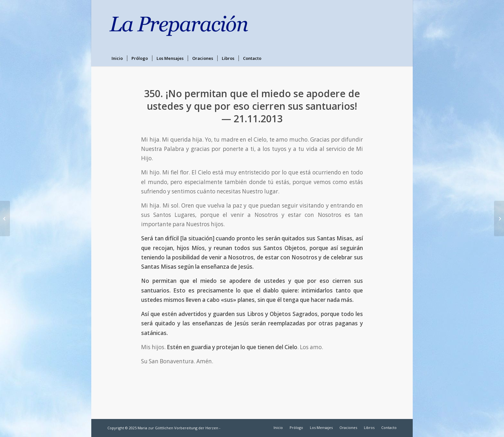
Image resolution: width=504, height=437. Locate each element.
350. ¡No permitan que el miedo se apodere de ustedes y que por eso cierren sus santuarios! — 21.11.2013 (252, 106)
